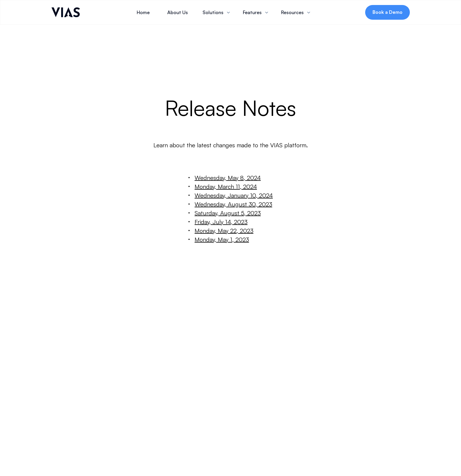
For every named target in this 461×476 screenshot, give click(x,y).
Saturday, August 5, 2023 (228, 213)
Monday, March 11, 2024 (226, 187)
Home (143, 12)
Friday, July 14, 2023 (221, 222)
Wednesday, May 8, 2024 (228, 178)
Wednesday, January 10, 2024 (234, 195)
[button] (217, 12)
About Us (178, 12)
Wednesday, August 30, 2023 (233, 204)
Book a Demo (387, 12)
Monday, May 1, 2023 (222, 239)
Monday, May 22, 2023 (224, 231)
